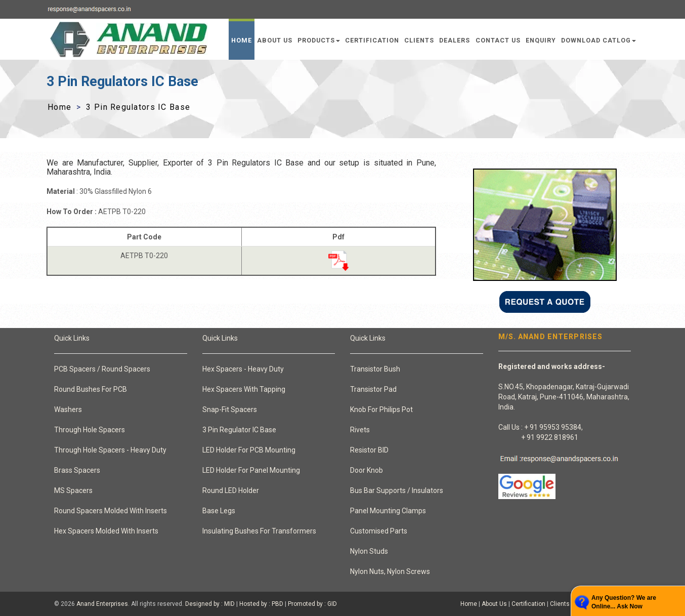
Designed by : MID (210, 604)
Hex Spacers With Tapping (244, 389)
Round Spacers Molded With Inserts (111, 511)
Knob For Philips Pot (381, 409)
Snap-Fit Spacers (230, 409)
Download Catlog (598, 40)
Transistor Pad (373, 389)
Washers (68, 409)
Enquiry (541, 40)
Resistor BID (369, 450)
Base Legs (219, 511)
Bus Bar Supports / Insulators (397, 490)
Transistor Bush (375, 369)
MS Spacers (73, 490)
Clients (419, 40)
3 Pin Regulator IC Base (239, 430)
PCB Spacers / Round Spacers (102, 369)
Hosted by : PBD (261, 604)
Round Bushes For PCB (91, 389)
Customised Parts (379, 531)
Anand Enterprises (102, 604)
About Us (275, 40)
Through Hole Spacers (90, 430)
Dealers (455, 40)
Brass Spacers (77, 470)
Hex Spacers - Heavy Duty (243, 369)
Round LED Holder (231, 490)
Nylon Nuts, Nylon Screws (390, 571)
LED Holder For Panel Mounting (251, 470)
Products (319, 40)
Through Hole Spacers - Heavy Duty (110, 450)
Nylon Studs (369, 551)
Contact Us (498, 40)
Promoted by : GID (312, 604)
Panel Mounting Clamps (388, 511)
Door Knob (367, 470)
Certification (372, 40)
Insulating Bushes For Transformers (259, 531)
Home (242, 40)
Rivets (360, 430)
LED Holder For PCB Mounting (249, 450)
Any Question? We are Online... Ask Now (624, 602)
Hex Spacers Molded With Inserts (106, 531)
